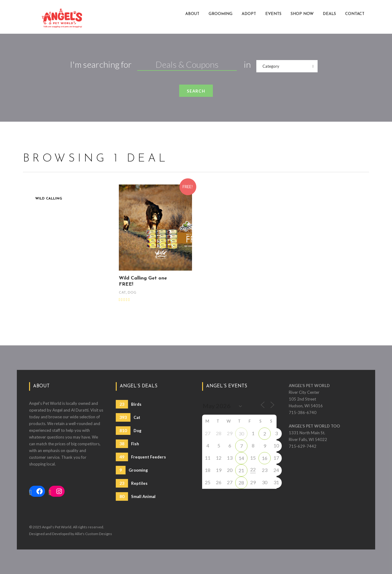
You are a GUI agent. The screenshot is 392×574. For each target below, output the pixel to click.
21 (241, 470)
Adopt (249, 14)
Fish (127, 444)
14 (241, 458)
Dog (132, 292)
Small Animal (136, 496)
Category (271, 66)
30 (241, 433)
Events (273, 14)
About (192, 14)
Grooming (221, 14)
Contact (355, 14)
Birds (129, 404)
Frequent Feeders (141, 457)
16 (265, 458)
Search (196, 91)
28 (241, 483)
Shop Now (302, 14)
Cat (122, 292)
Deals (329, 14)
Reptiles (132, 483)
